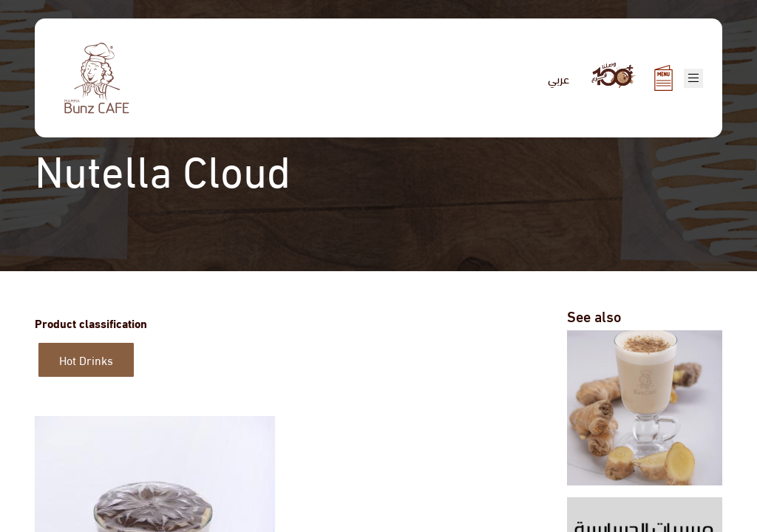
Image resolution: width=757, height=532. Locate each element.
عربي (559, 78)
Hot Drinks (86, 359)
